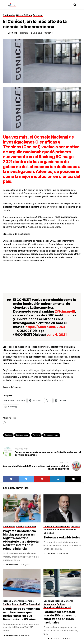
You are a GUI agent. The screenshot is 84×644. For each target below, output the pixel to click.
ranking (36, 435)
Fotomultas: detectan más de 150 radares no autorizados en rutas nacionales (60, 617)
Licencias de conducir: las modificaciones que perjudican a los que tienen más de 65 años (22, 614)
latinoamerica (22, 435)
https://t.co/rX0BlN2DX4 (45, 327)
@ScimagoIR (65, 311)
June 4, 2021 (57, 335)
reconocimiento (51, 435)
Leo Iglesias (12, 565)
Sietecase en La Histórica (62, 537)
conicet (8, 435)
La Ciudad (13, 33)
